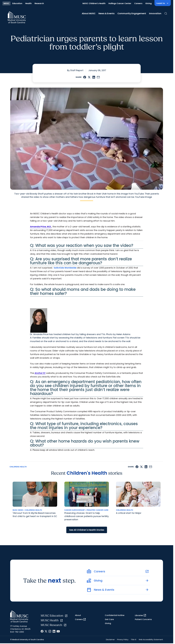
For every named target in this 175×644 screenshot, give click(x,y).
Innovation (155, 13)
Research (39, 3)
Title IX (134, 640)
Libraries (141, 615)
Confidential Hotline (115, 615)
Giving (148, 3)
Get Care (109, 619)
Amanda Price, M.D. (41, 227)
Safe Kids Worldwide (65, 268)
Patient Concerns (143, 619)
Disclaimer (110, 640)
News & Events (106, 13)
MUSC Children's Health (94, 3)
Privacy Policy (123, 640)
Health (28, 3)
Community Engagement (132, 13)
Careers (138, 3)
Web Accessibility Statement (151, 640)
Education (17, 3)
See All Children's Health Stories (87, 530)
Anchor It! (40, 373)
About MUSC (89, 13)
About (78, 615)
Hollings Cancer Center (120, 3)
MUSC (6, 3)
